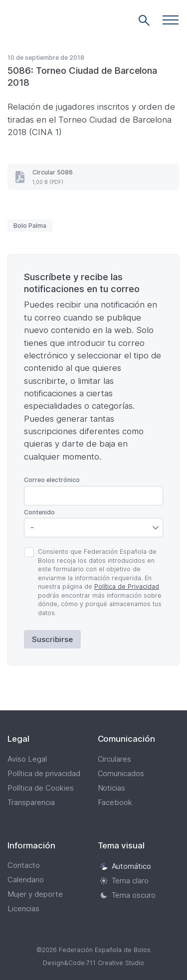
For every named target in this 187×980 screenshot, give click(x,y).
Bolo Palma (30, 226)
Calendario (26, 880)
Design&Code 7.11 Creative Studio (94, 963)
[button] (171, 20)
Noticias (112, 788)
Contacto (24, 865)
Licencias (23, 908)
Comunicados (121, 773)
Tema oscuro (128, 895)
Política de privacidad (44, 773)
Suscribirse (52, 639)
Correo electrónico (52, 480)
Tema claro (124, 881)
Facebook (115, 802)
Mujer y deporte (35, 894)
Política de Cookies (41, 788)
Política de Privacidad (127, 586)
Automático (126, 866)
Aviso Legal (27, 759)
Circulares (115, 759)
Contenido (39, 512)
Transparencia (31, 802)
